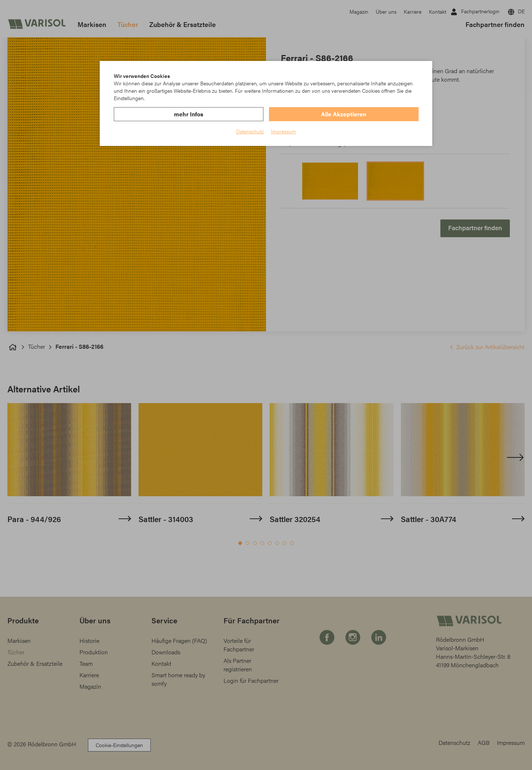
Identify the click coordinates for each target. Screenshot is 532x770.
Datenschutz (250, 131)
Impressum (283, 131)
